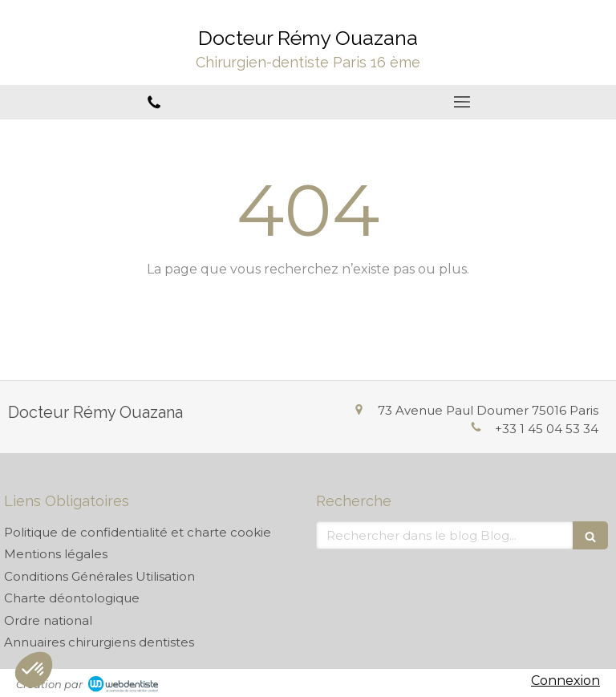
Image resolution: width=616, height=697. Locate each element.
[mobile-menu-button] (462, 102)
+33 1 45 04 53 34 (547, 429)
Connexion (565, 681)
